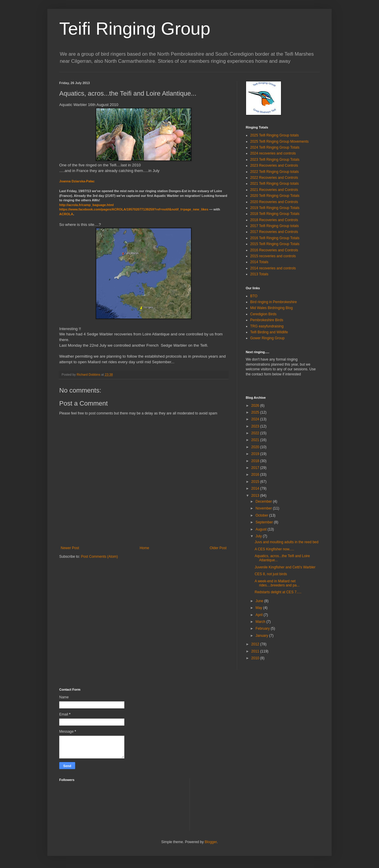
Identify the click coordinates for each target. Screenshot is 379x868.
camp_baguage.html (86, 205)
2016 (256, 475)
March (261, 622)
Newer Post (70, 548)
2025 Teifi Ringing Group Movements (279, 142)
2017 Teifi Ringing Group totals (274, 226)
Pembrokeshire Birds (267, 320)
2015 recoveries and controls (273, 256)
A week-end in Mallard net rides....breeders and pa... (277, 583)
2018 (256, 461)
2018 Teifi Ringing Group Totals (275, 214)
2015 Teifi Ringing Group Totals (275, 244)
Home (144, 548)
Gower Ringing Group (267, 338)
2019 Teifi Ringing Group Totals (275, 208)
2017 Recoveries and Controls (274, 232)
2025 (256, 412)
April (260, 615)
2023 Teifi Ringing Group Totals (275, 160)
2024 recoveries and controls (273, 153)
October (262, 515)
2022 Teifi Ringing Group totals (274, 172)
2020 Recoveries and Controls (274, 202)
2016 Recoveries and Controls (274, 250)
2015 (256, 482)
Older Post (218, 548)
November (264, 508)
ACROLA (66, 214)
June (260, 601)
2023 (256, 426)
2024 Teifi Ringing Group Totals (275, 147)
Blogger (211, 842)
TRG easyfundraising (267, 326)
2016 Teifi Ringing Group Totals (275, 238)
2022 (256, 433)
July (259, 536)
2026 (256, 406)
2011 (256, 651)
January (262, 636)
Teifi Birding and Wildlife (269, 332)
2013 (256, 496)
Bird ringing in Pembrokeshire (273, 302)
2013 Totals (259, 274)
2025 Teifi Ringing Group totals (274, 135)
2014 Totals (259, 262)
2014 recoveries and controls (273, 268)
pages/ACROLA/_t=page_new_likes (134, 209)
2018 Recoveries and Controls (274, 220)
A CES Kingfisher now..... (274, 549)
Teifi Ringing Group (135, 29)
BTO (254, 296)
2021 (256, 440)
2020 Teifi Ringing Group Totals (275, 196)
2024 (256, 419)
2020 (256, 447)
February (263, 629)
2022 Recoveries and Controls (274, 178)
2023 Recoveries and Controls (274, 165)
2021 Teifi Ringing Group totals (274, 184)
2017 (256, 468)
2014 (256, 488)
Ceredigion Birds (263, 314)
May (259, 608)
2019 (256, 454)
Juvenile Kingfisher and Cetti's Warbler (285, 567)
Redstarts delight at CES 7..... (278, 592)
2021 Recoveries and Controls (274, 190)
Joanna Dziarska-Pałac (77, 181)
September (265, 522)
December (264, 501)
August (262, 529)
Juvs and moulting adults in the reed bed (286, 542)
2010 (256, 658)
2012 (256, 644)
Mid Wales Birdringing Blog (272, 308)
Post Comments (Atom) (99, 557)
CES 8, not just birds (271, 574)
